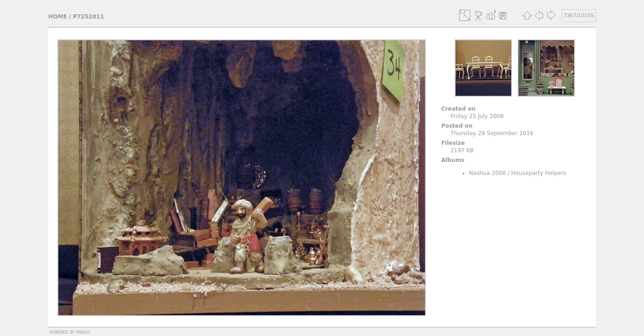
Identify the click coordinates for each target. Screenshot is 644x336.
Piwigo (83, 332)
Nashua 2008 (488, 173)
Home (57, 17)
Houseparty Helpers (539, 173)
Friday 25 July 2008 (477, 116)
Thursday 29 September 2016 (492, 133)
